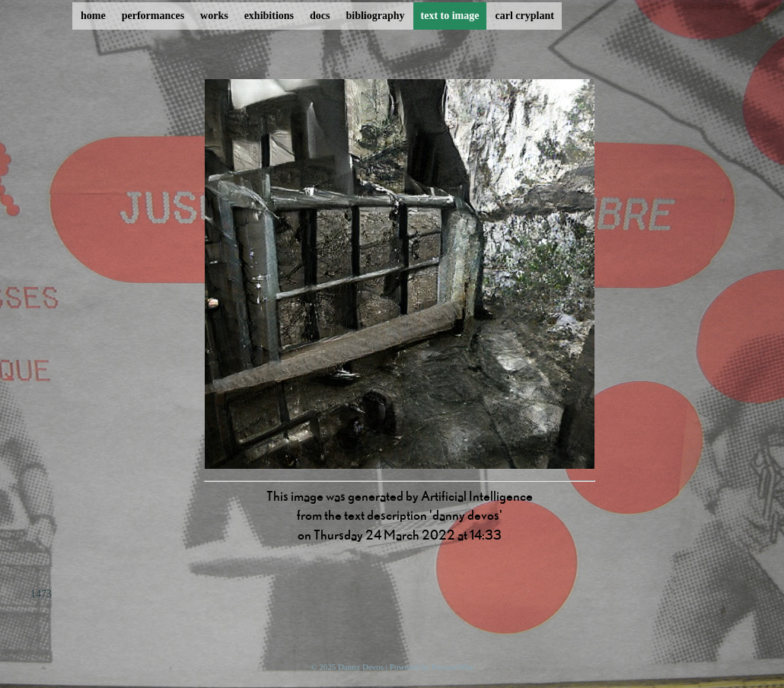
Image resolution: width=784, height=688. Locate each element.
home (93, 16)
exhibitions (269, 16)
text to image (450, 16)
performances (153, 16)
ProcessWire (453, 667)
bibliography (375, 16)
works (214, 16)
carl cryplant (524, 16)
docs (320, 16)
